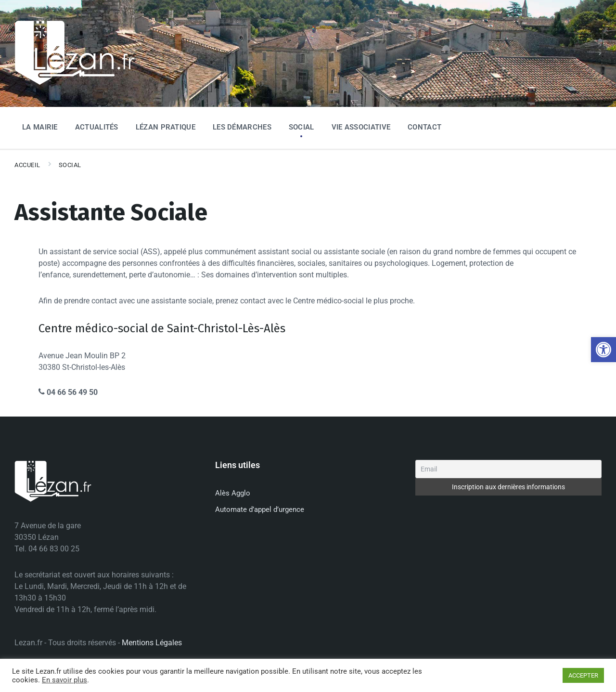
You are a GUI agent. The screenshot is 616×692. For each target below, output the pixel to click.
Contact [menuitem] (424, 127)
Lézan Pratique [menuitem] (166, 127)
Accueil (27, 165)
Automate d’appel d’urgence (260, 509)
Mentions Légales (152, 643)
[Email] (508, 469)
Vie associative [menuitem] (361, 127)
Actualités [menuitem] (97, 127)
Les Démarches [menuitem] (242, 127)
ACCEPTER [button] (583, 675)
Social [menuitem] (302, 127)
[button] (603, 350)
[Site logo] (75, 83)
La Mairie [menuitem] (40, 127)
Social (70, 165)
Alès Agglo (233, 493)
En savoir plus (64, 680)
